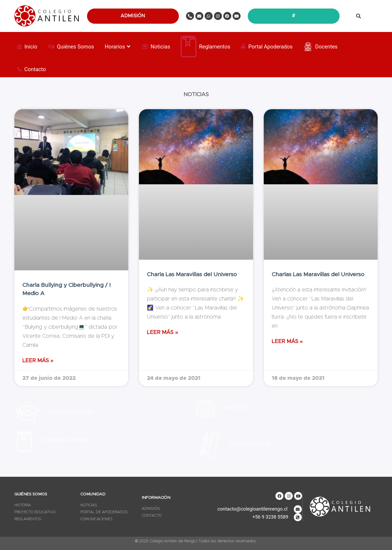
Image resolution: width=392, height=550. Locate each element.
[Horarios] (118, 47)
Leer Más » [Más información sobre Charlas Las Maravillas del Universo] (287, 341)
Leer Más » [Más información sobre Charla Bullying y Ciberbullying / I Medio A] (38, 361)
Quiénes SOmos (70, 412)
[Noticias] (156, 47)
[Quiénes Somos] (71, 47)
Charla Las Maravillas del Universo (192, 274)
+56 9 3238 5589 (270, 517)
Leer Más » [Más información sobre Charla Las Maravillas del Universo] (162, 332)
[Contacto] (32, 69)
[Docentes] (320, 47)
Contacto (236, 408)
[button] (359, 16)
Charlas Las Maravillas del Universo (318, 274)
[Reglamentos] (205, 47)
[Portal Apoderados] (267, 47)
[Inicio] (27, 47)
